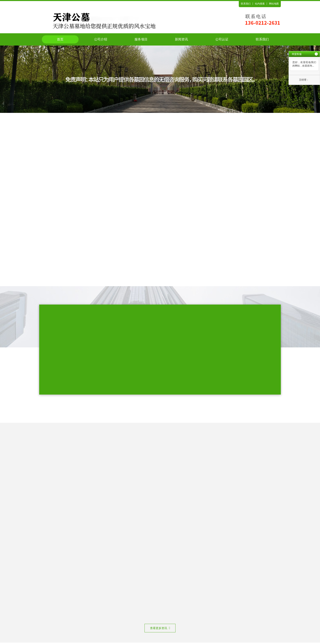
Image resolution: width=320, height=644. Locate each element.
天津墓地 (159, 606)
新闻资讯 (181, 39)
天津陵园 (173, 606)
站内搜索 (260, 4)
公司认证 (222, 39)
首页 (60, 39)
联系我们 (246, 4)
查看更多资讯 (160, 460)
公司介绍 (101, 39)
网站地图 (274, 4)
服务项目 (141, 39)
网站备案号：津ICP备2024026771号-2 (149, 624)
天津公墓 (145, 606)
